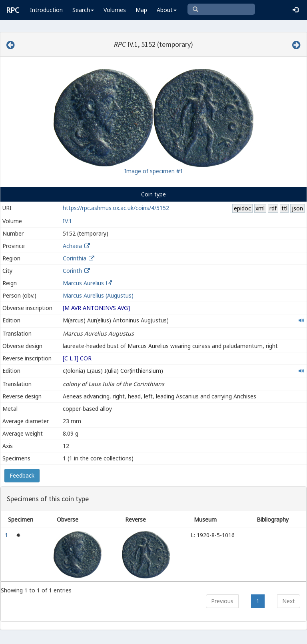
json (297, 208)
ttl (284, 208)
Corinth (72, 271)
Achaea (72, 246)
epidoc (242, 208)
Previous (222, 601)
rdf (273, 208)
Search (83, 10)
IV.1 (67, 221)
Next (289, 601)
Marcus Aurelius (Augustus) (98, 295)
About (167, 10)
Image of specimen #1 (154, 171)
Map (141, 10)
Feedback (22, 475)
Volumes (115, 10)
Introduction (46, 10)
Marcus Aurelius (83, 283)
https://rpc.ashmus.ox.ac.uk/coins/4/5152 (116, 208)
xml (260, 208)
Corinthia (75, 258)
